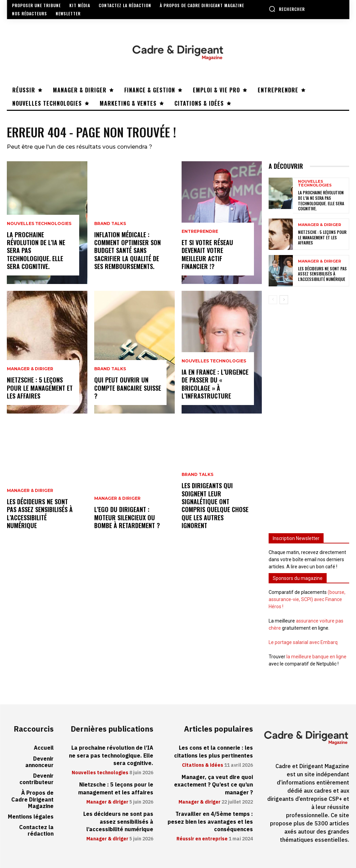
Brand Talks (110, 224)
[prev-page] (273, 300)
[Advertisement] (309, 415)
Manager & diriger (30, 369)
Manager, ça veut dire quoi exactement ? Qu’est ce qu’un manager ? (213, 785)
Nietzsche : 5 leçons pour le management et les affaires (40, 388)
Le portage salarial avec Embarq (303, 642)
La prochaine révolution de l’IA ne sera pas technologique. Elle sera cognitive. (321, 200)
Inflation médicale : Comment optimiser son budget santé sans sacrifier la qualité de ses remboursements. (127, 251)
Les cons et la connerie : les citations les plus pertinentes (213, 752)
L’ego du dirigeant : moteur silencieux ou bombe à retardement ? (127, 517)
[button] (287, 9)
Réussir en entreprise (202, 839)
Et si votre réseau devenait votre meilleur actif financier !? (207, 254)
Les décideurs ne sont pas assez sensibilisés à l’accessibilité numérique (40, 513)
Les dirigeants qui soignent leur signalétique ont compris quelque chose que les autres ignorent (215, 505)
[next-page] (284, 300)
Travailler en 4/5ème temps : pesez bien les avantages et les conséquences (210, 822)
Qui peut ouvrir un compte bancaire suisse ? (128, 388)
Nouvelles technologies (39, 224)
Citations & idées (203, 765)
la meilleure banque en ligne (316, 657)
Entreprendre (200, 231)
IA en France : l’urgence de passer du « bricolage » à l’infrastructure (215, 384)
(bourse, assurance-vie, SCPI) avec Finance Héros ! (307, 599)
